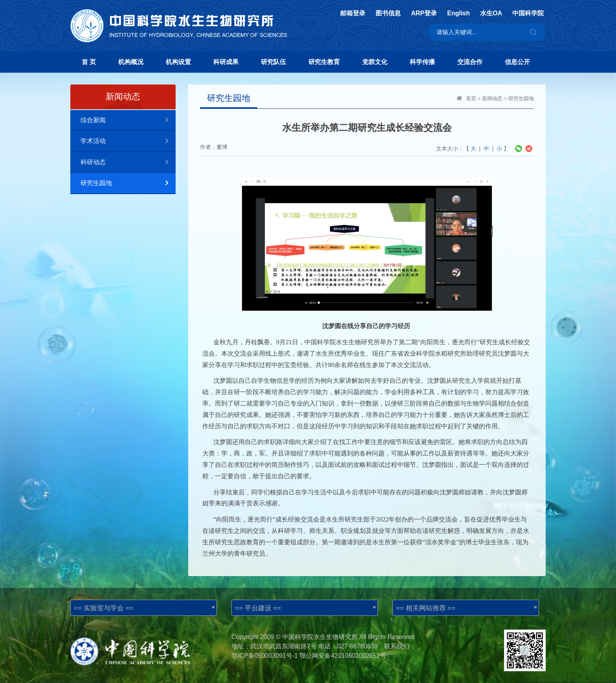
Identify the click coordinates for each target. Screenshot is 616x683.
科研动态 (128, 162)
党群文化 (375, 62)
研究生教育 (324, 62)
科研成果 (226, 62)
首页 (471, 98)
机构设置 (178, 62)
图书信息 (388, 13)
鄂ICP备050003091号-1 (265, 656)
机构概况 (131, 62)
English (458, 13)
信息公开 (517, 62)
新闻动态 (492, 98)
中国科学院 (528, 13)
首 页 (89, 62)
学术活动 (128, 141)
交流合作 (470, 62)
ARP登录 (424, 13)
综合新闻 (128, 120)
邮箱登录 (353, 13)
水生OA (491, 13)
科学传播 (422, 62)
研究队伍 (273, 62)
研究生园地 (128, 183)
